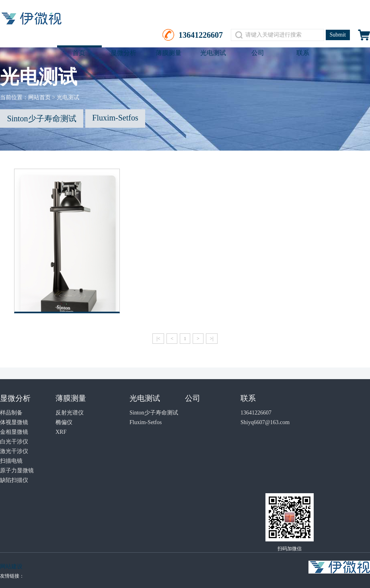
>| (212, 339)
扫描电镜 (11, 461)
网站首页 (39, 97)
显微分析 (123, 53)
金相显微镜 (14, 432)
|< (158, 339)
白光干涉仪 (14, 442)
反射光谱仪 (70, 413)
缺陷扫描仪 (14, 480)
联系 (303, 53)
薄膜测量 (169, 53)
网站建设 (11, 567)
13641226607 (256, 413)
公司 (258, 53)
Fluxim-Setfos (115, 118)
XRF (61, 432)
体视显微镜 (14, 422)
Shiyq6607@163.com (265, 422)
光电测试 (213, 53)
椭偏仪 (64, 422)
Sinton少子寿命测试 (41, 118)
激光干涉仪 (14, 451)
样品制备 (11, 413)
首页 (79, 53)
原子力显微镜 (17, 471)
